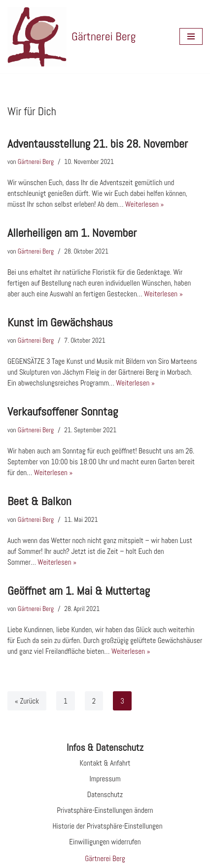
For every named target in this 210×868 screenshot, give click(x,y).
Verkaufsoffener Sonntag (63, 411)
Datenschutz (105, 794)
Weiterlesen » (145, 204)
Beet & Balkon (39, 501)
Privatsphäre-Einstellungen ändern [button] (105, 810)
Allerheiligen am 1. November (72, 233)
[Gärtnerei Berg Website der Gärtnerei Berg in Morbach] (71, 37)
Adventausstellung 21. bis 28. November (98, 144)
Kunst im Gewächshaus (60, 322)
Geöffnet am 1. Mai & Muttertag (79, 591)
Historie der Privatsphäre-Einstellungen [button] (108, 826)
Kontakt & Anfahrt (105, 763)
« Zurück (27, 701)
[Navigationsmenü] (191, 36)
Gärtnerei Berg (36, 162)
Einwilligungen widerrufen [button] (105, 842)
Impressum (105, 779)
